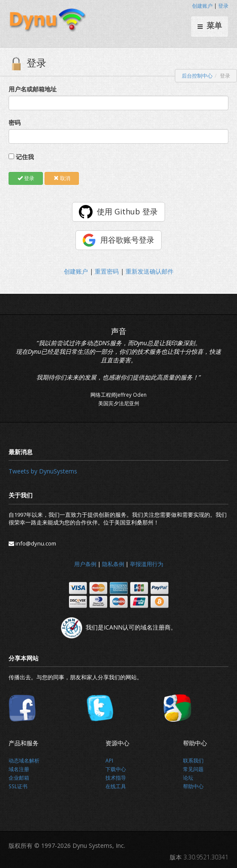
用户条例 (85, 564)
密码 (15, 122)
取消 (62, 178)
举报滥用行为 (147, 564)
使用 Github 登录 (127, 211)
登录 (223, 6)
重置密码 (107, 271)
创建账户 (202, 6)
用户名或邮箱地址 (33, 89)
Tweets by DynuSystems (43, 471)
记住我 (25, 157)
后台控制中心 (197, 76)
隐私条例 (113, 564)
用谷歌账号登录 (127, 240)
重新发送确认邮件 (150, 271)
